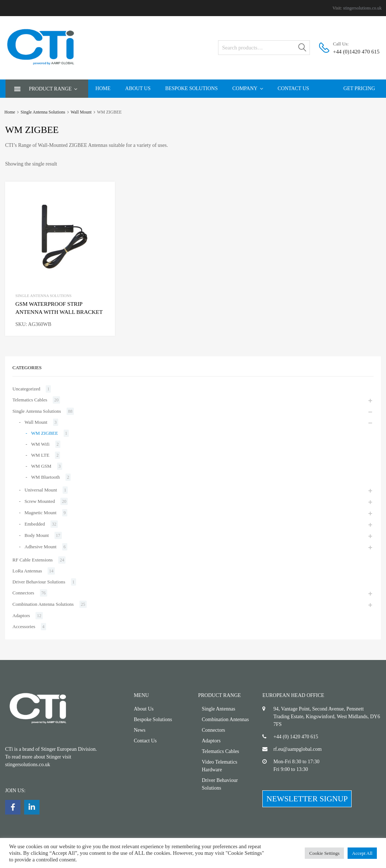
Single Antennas (219, 709)
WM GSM (41, 466)
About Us (138, 88)
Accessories (24, 626)
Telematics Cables (30, 400)
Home (103, 88)
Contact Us (293, 88)
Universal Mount (41, 490)
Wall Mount (81, 112)
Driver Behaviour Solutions (39, 582)
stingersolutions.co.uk (362, 8)
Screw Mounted (40, 501)
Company (248, 88)
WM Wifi (40, 444)
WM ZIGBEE (45, 433)
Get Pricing (359, 88)
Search (303, 49)
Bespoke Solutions (191, 88)
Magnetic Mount (40, 513)
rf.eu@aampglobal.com (297, 749)
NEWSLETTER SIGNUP (307, 799)
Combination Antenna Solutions (43, 604)
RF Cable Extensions (33, 560)
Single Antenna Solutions (43, 112)
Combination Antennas (226, 719)
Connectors (23, 593)
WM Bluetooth (46, 477)
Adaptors (21, 615)
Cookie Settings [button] (324, 853)
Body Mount (37, 535)
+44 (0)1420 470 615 (351, 52)
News (140, 730)
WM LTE (40, 455)
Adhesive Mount (40, 547)
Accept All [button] (362, 853)
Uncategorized (26, 389)
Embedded (35, 524)
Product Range (53, 89)
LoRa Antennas (27, 571)
